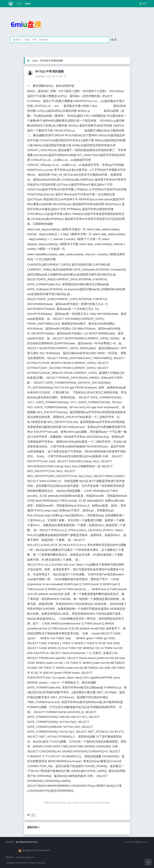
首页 (19, 4)
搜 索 (114, 40)
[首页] (28, 61)
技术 (33, 815)
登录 (143, 4)
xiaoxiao (40, 76)
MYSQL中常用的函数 (52, 61)
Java (27, 4)
